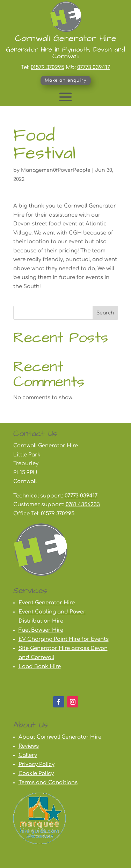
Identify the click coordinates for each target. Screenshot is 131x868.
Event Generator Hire (47, 603)
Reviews (29, 746)
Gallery (28, 755)
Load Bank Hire (40, 667)
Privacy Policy (37, 764)
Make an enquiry (66, 80)
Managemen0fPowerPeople (56, 170)
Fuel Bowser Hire (41, 630)
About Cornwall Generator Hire (60, 737)
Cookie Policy (36, 774)
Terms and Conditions (48, 783)
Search (105, 313)
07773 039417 (94, 67)
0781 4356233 (83, 505)
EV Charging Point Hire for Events (64, 639)
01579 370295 (48, 67)
